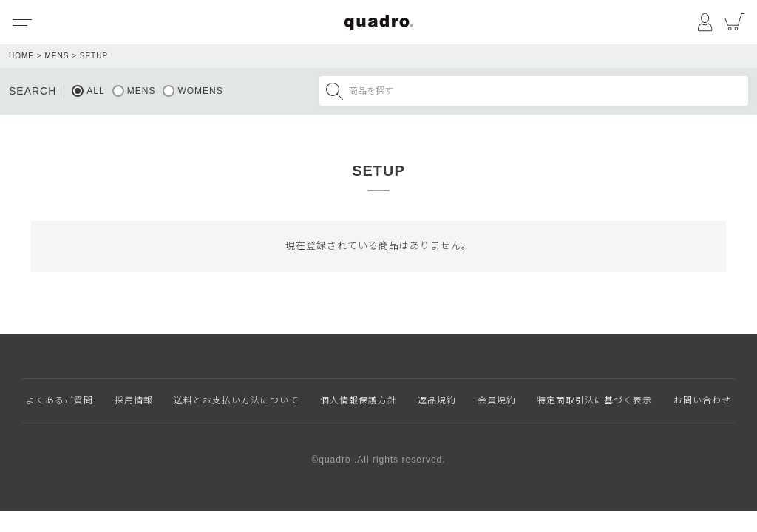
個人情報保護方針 (359, 400)
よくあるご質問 (60, 400)
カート (735, 22)
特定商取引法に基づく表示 (594, 400)
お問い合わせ (702, 400)
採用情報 (134, 400)
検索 (334, 91)
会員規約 (497, 400)
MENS (57, 56)
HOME (21, 56)
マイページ (705, 22)
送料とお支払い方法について (236, 400)
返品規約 (437, 400)
